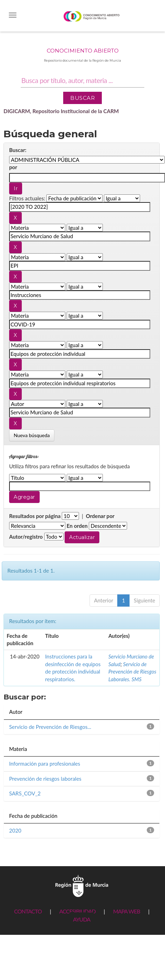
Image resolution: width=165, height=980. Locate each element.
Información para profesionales (45, 764)
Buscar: (18, 150)
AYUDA (82, 919)
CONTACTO (28, 911)
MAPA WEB (127, 911)
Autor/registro (26, 537)
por (13, 167)
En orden (77, 526)
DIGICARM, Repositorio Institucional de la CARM (61, 111)
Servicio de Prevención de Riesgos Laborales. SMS (133, 672)
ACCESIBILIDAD (77, 911)
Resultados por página (35, 516)
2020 (15, 830)
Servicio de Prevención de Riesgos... (50, 727)
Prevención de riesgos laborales (45, 779)
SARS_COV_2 (25, 793)
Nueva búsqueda (32, 435)
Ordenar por (100, 516)
